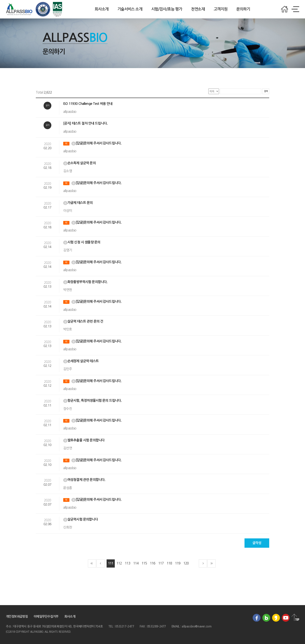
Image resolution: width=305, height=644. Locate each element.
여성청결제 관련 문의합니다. (85, 480)
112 (119, 563)
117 (161, 563)
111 (111, 563)
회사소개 (102, 9)
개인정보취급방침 (17, 616)
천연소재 (198, 9)
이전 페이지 (101, 563)
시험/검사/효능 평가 (167, 9)
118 (169, 563)
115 (144, 563)
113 (128, 563)
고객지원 (221, 9)
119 (178, 563)
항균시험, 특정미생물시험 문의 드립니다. (93, 401)
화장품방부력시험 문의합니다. (86, 282)
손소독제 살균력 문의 (80, 163)
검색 (266, 91)
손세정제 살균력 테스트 (81, 361)
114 (136, 563)
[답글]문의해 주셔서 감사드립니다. (93, 143)
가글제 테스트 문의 (78, 203)
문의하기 (243, 9)
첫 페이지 (92, 563)
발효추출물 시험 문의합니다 (84, 440)
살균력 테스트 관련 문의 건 (84, 321)
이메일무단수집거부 (46, 616)
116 (153, 563)
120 (186, 563)
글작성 (257, 543)
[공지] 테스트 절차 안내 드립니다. (86, 123)
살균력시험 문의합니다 (81, 519)
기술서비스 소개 (130, 9)
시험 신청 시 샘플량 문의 (82, 242)
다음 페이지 (203, 563)
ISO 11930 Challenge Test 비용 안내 (88, 104)
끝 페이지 (211, 563)
